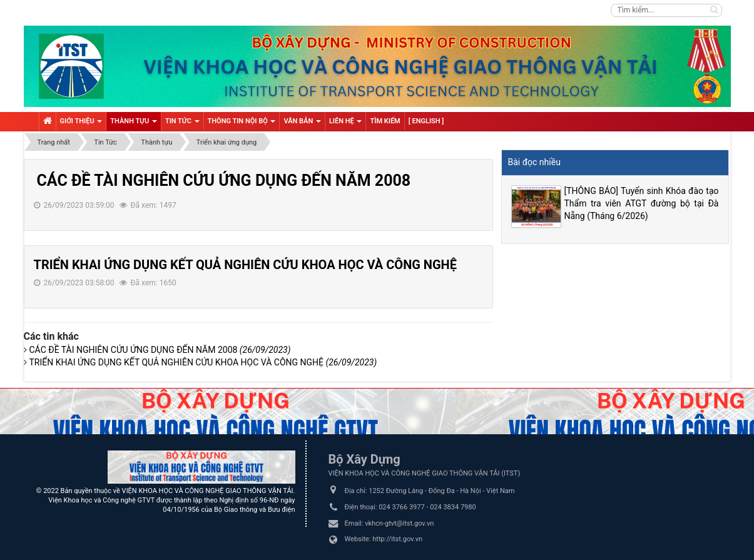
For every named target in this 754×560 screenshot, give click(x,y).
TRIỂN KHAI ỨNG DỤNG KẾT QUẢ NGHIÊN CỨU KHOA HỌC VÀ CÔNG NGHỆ (245, 265)
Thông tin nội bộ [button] (242, 124)
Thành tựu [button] (134, 124)
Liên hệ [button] (346, 124)
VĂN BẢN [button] (302, 124)
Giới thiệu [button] (81, 124)
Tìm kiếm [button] (385, 121)
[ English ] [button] (426, 121)
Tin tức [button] (182, 124)
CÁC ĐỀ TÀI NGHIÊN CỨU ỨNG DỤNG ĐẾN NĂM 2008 (224, 181)
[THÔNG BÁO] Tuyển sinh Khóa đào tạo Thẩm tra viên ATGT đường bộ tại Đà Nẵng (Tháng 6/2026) (642, 203)
